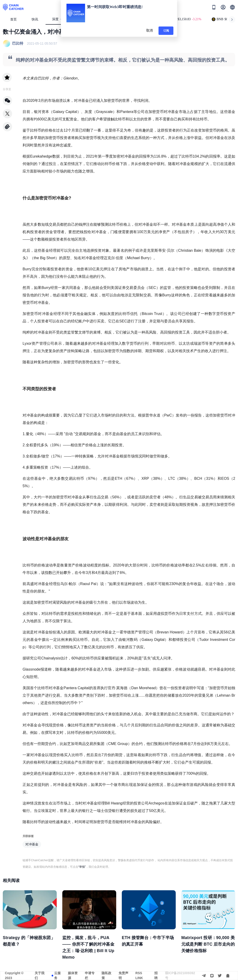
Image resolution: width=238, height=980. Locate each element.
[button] (232, 7)
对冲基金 (32, 844)
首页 (13, 19)
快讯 (35, 19)
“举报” (82, 867)
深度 (57, 19)
